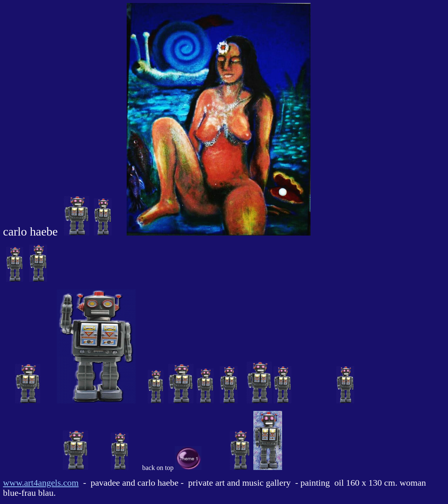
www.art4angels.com (41, 483)
